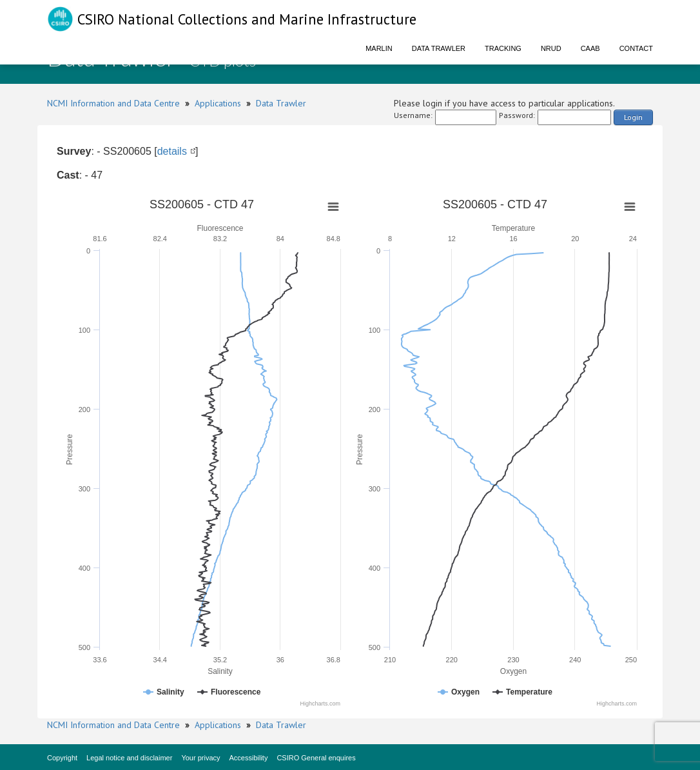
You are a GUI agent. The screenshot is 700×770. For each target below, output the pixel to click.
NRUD (551, 48)
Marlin (379, 48)
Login (633, 117)
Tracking (503, 48)
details (172, 151)
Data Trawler (439, 48)
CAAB (590, 48)
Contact (636, 48)
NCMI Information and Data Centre (113, 103)
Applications (218, 103)
